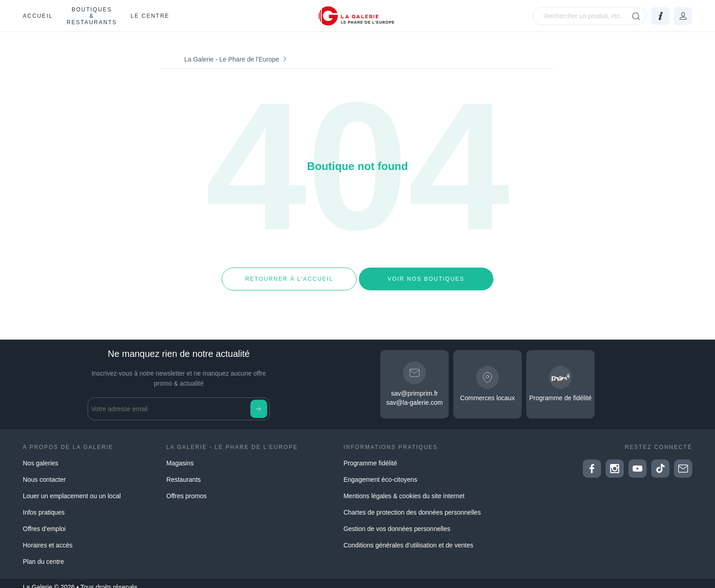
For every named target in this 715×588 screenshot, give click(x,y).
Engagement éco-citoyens (380, 472)
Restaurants (184, 472)
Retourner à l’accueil (289, 275)
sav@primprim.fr (415, 387)
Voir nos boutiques (426, 275)
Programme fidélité (370, 456)
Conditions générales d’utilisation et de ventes (408, 538)
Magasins (180, 456)
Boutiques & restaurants (92, 16)
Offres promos (187, 489)
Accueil (38, 16)
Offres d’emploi (44, 521)
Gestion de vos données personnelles (397, 521)
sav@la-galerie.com (414, 396)
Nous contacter (44, 472)
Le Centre (150, 16)
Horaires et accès (48, 538)
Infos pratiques (44, 505)
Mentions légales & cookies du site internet (404, 489)
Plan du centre (43, 554)
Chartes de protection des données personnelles (412, 505)
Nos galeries (41, 456)
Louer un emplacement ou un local (72, 489)
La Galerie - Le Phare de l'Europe (232, 59)
